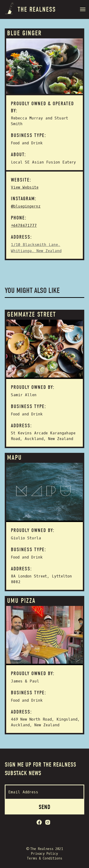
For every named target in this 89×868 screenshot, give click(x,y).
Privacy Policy (44, 854)
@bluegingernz (26, 206)
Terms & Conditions (44, 858)
